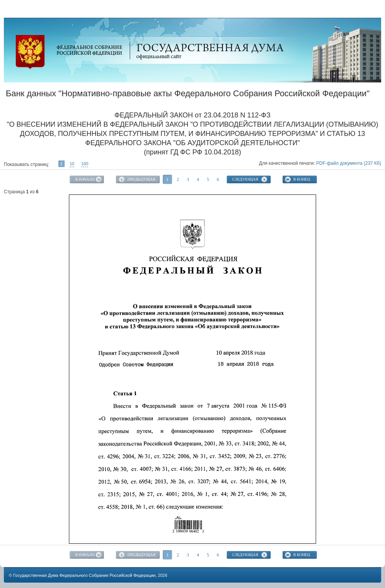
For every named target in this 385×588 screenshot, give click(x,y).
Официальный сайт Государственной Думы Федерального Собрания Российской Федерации (30, 52)
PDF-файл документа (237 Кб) (349, 163)
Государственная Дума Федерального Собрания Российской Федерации (84, 575)
